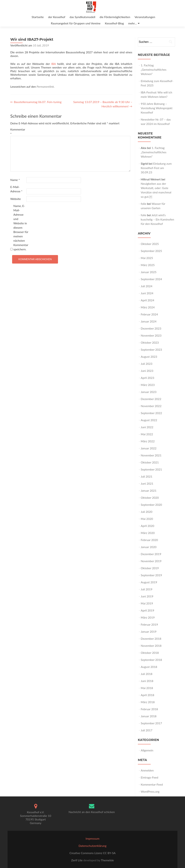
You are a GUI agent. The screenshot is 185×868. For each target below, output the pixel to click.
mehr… (133, 23)
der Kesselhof (57, 17)
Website (16, 199)
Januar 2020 (149, 547)
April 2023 (147, 378)
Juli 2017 (147, 730)
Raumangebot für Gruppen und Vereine (76, 23)
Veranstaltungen (145, 17)
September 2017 (151, 723)
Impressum (92, 838)
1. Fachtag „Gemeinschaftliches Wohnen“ (154, 70)
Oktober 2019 (150, 568)
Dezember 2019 (151, 554)
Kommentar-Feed (152, 784)
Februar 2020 (149, 540)
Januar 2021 (149, 490)
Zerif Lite (77, 860)
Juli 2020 (147, 512)
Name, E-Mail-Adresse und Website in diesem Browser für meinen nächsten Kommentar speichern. (21, 227)
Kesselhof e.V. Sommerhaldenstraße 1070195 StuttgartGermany (36, 817)
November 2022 (151, 406)
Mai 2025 (147, 258)
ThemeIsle (107, 860)
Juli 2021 (147, 476)
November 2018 (151, 646)
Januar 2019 (149, 631)
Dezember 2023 (151, 328)
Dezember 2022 (151, 399)
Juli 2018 (147, 674)
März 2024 (148, 307)
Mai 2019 (147, 603)
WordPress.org (150, 791)
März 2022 (148, 441)
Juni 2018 (147, 681)
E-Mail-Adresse (16, 189)
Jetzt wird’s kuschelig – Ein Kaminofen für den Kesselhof (157, 219)
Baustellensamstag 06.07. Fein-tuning (36, 102)
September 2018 (151, 660)
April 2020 (147, 526)
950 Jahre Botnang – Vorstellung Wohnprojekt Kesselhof (157, 108)
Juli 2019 (147, 589)
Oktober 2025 (150, 244)
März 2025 (148, 265)
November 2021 (151, 455)
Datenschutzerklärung (92, 846)
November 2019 (151, 561)
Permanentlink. (46, 86)
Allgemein (147, 750)
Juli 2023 (147, 364)
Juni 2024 (147, 293)
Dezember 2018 (151, 639)
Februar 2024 (149, 314)
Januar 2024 (149, 321)
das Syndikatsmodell (82, 17)
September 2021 (151, 469)
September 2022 (151, 413)
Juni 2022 (147, 427)
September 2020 (151, 505)
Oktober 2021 (150, 462)
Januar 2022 (149, 448)
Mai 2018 (147, 688)
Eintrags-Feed (149, 777)
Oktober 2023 (150, 342)
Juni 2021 (147, 483)
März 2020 (148, 533)
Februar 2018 (149, 709)
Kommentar (18, 132)
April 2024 (147, 300)
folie (143, 204)
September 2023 (151, 349)
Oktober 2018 (150, 653)
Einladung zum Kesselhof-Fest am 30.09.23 (156, 168)
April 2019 (147, 610)
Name (15, 180)
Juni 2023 (147, 371)
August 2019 (149, 582)
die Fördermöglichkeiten (115, 17)
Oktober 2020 (150, 498)
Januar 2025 (149, 272)
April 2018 (147, 695)
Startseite (38, 17)
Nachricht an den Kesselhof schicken (92, 812)
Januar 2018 (149, 716)
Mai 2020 (147, 519)
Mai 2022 (147, 434)
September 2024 (151, 279)
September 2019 (151, 575)
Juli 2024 (147, 286)
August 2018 (149, 667)
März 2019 (148, 617)
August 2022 (149, 420)
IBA (54, 64)
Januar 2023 (149, 392)
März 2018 (148, 702)
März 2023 (148, 385)
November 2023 (151, 335)
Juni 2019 (147, 596)
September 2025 (151, 251)
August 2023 (149, 357)
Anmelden (147, 770)
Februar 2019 (149, 624)
